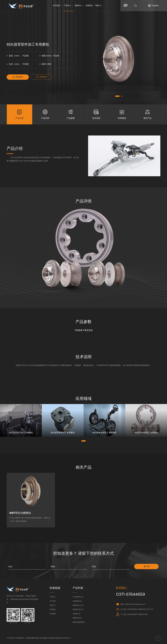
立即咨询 (41, 77)
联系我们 (89, 6)
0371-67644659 (130, 594)
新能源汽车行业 (78, 610)
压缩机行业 (76, 614)
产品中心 (69, 6)
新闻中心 (80, 6)
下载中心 (98, 6)
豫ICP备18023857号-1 (63, 638)
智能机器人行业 (78, 605)
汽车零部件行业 (78, 597)
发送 (147, 566)
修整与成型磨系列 (79, 622)
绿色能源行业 (77, 601)
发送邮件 (18, 77)
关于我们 (58, 6)
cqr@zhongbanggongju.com (135, 604)
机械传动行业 (77, 618)
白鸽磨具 (53, 614)
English (155, 6)
